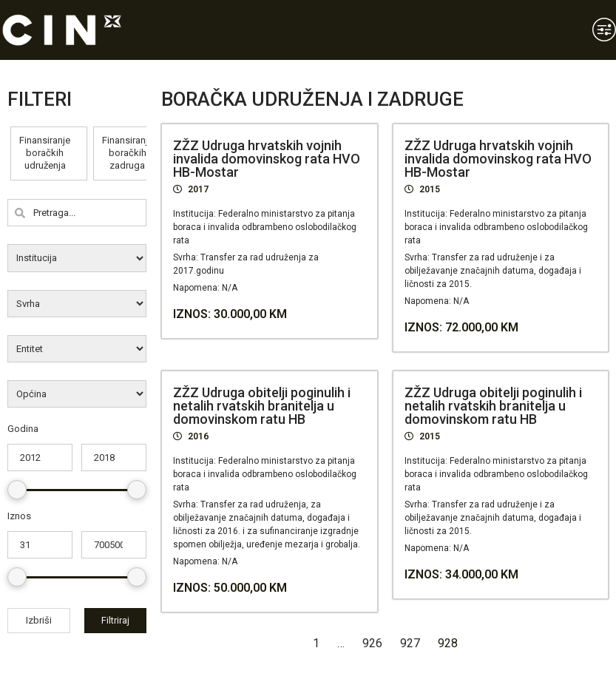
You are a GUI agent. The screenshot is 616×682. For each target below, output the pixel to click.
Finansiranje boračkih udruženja (45, 153)
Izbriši (39, 620)
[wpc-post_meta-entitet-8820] (77, 349)
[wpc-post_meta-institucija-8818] (77, 258)
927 (410, 643)
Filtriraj (115, 620)
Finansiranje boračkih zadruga (128, 153)
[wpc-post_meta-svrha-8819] (77, 304)
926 (372, 643)
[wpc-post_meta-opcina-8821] (77, 394)
